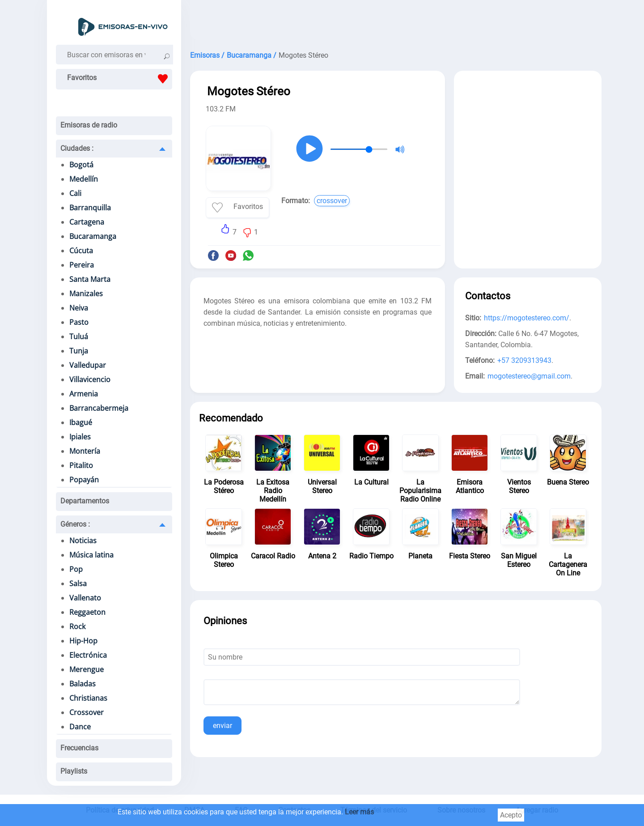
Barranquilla (90, 208)
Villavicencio (90, 379)
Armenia (84, 394)
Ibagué (81, 422)
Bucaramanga (93, 236)
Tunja (79, 351)
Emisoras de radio (89, 125)
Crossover (87, 712)
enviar (222, 726)
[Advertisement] (396, 22)
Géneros (75, 524)
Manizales (86, 294)
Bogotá (81, 165)
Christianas (88, 698)
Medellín (84, 179)
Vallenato (85, 598)
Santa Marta (90, 279)
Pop (76, 569)
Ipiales (80, 437)
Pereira (82, 265)
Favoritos (120, 79)
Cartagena (87, 222)
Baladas (83, 684)
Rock (77, 626)
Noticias (83, 541)
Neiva (79, 308)
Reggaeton (87, 612)
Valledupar (88, 365)
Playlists (74, 771)
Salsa (78, 583)
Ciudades (77, 148)
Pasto (79, 322)
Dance (80, 727)
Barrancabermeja (99, 408)
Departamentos (85, 501)
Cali (75, 193)
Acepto (511, 815)
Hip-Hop (83, 641)
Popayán (84, 480)
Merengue (87, 669)
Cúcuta (81, 251)
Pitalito (81, 465)
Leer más (359, 812)
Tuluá (79, 336)
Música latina (91, 555)
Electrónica (88, 655)
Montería (85, 451)
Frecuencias (79, 748)
